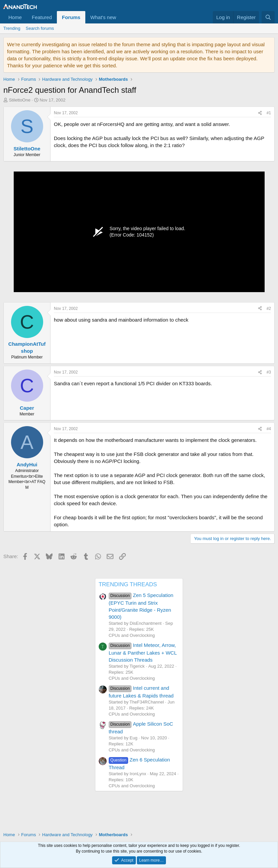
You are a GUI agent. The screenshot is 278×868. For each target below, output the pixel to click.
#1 (269, 113)
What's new (103, 17)
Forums (71, 17)
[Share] (260, 113)
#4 (269, 429)
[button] (121, 17)
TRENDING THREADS (128, 584)
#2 (269, 309)
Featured (42, 17)
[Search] (268, 17)
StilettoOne (20, 100)
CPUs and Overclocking (132, 635)
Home (15, 17)
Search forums (40, 28)
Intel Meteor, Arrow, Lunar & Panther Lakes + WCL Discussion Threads (143, 652)
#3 (269, 372)
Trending (12, 28)
